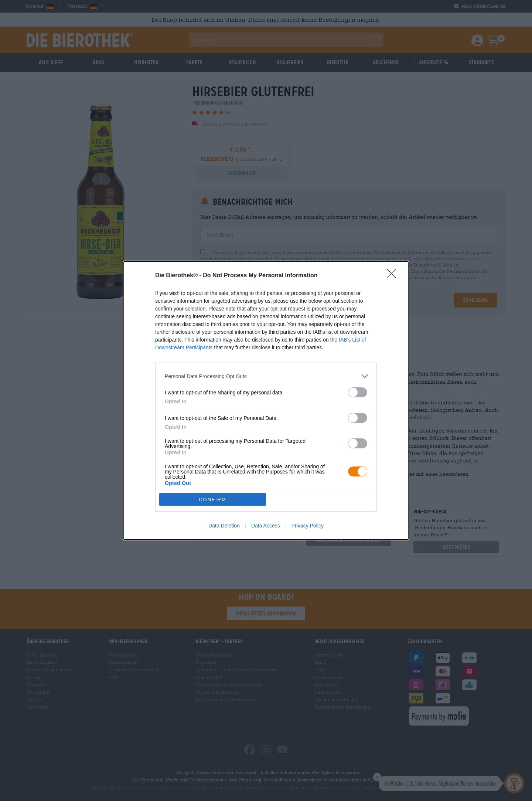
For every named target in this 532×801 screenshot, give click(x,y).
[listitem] (266, 376)
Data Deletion (224, 526)
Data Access (266, 526)
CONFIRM (213, 500)
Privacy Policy (308, 526)
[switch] (358, 392)
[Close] (394, 276)
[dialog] (266, 400)
